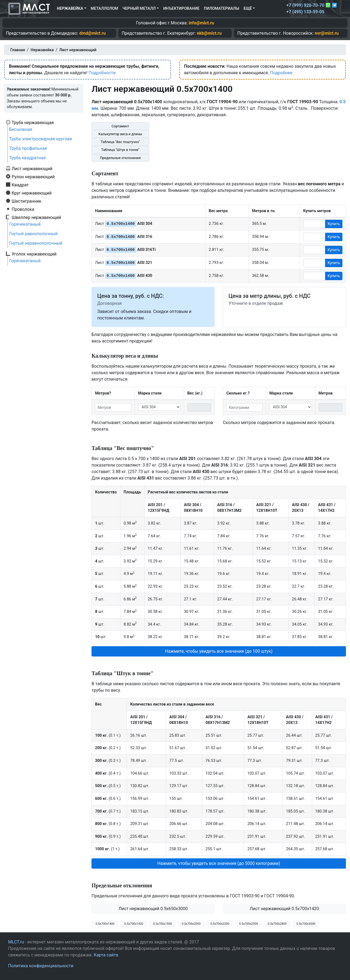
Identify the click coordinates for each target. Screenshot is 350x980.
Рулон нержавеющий (33, 177)
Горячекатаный (25, 224)
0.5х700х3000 (306, 924)
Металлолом (104, 9)
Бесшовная (21, 129)
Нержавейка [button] (70, 9)
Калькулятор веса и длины (120, 134)
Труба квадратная (27, 158)
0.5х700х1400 (105, 924)
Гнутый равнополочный (33, 234)
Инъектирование (181, 9)
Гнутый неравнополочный (36, 243)
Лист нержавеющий (32, 169)
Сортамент (120, 126)
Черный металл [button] (139, 9)
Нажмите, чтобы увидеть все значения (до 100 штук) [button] (219, 651)
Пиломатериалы (222, 9)
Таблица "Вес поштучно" (120, 142)
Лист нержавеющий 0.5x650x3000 (153, 909)
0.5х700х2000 (191, 924)
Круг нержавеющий (32, 193)
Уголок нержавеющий (34, 254)
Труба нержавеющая (33, 122)
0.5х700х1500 (162, 924)
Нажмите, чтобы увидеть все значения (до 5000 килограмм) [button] (219, 863)
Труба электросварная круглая (41, 139)
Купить (334, 224)
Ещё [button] (248, 9)
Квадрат (20, 185)
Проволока (23, 209)
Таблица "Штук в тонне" (120, 150)
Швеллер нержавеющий (36, 217)
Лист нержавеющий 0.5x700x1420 (284, 909)
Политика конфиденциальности (41, 966)
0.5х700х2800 (277, 924)
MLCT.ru (16, 942)
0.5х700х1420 (134, 924)
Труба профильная (28, 148)
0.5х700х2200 (220, 924)
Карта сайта (106, 955)
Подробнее (281, 73)
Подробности (102, 73)
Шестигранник (27, 201)
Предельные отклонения (120, 158)
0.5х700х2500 (248, 924)
